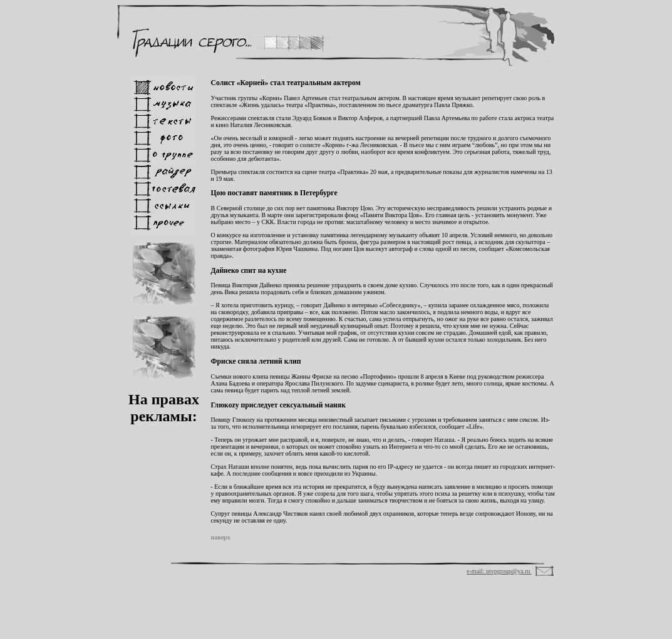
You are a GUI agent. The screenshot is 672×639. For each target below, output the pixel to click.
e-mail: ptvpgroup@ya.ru (499, 571)
